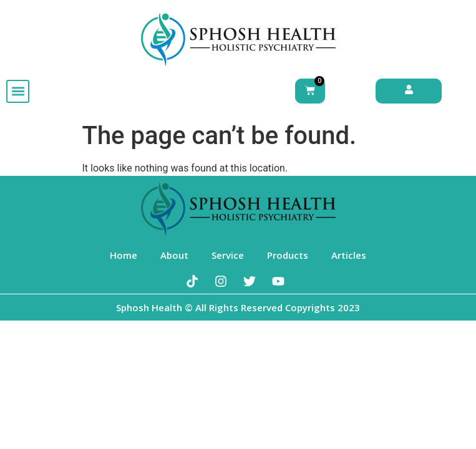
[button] (18, 91)
